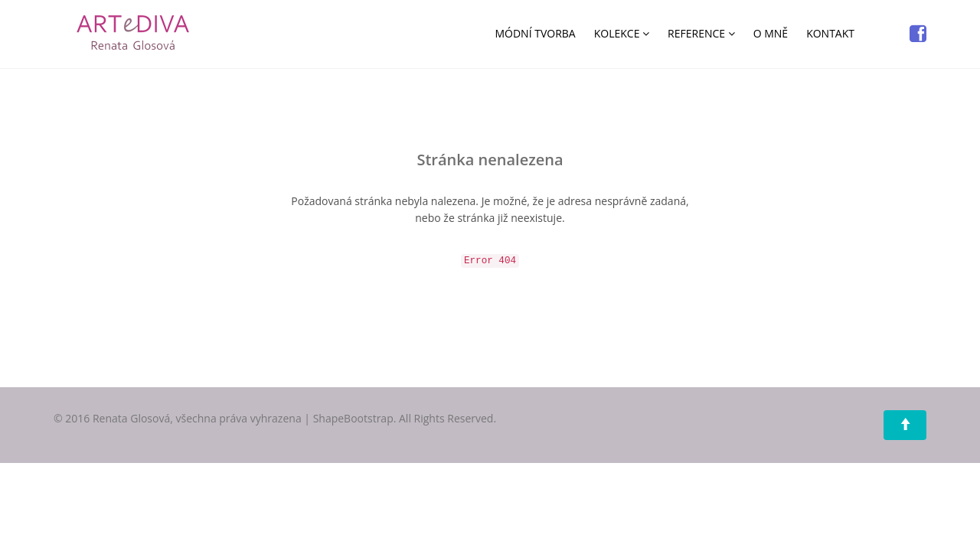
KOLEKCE (622, 33)
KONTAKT (830, 33)
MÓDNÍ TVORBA (535, 33)
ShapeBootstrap (353, 418)
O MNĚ (771, 33)
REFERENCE (701, 33)
